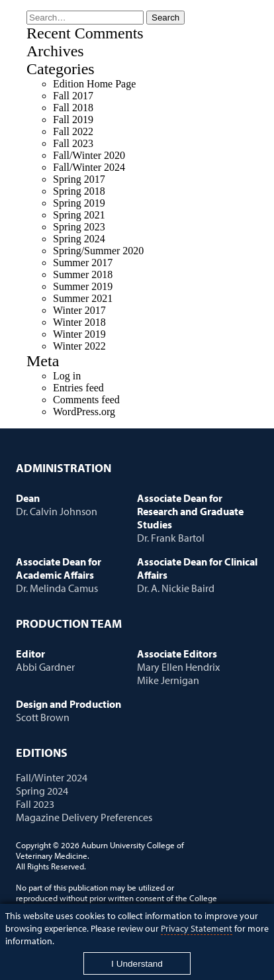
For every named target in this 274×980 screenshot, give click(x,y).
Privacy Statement (197, 928)
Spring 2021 (79, 215)
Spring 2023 (79, 227)
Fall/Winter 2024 (89, 167)
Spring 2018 (79, 191)
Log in (67, 376)
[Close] (137, 963)
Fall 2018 (73, 108)
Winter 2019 (79, 334)
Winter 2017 (79, 310)
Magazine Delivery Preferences (84, 817)
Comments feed (86, 400)
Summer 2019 (83, 286)
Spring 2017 (79, 179)
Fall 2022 (73, 131)
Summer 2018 (83, 274)
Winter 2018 (79, 322)
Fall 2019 (73, 120)
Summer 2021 (83, 298)
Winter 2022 (79, 346)
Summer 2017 (83, 263)
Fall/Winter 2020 (89, 155)
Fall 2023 (73, 143)
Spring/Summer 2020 (98, 251)
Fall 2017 (73, 96)
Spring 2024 (79, 239)
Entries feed (78, 388)
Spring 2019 (79, 203)
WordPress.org (84, 412)
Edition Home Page (94, 84)
